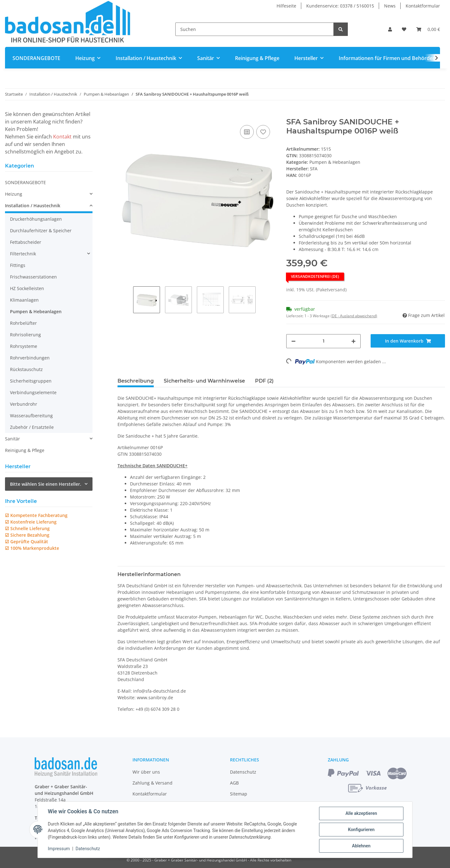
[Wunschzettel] (404, 29)
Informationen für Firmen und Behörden (387, 58)
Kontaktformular (423, 6)
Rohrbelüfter (23, 323)
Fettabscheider (26, 242)
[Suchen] (255, 29)
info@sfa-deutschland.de (160, 691)
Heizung (14, 194)
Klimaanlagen (24, 300)
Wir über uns (146, 772)
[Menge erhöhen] (353, 341)
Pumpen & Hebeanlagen (335, 162)
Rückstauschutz (26, 369)
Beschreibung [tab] (136, 381)
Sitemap (239, 794)
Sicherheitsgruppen (31, 381)
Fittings (18, 265)
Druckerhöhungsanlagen (36, 219)
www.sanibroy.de (155, 697)
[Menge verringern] (293, 341)
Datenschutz (243, 772)
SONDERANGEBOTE (25, 182)
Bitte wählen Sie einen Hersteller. (46, 484)
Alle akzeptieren (361, 813)
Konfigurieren (361, 830)
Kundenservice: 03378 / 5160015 (340, 6)
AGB (234, 783)
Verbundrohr (24, 404)
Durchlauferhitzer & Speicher (41, 231)
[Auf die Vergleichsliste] (247, 132)
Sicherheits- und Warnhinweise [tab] (204, 381)
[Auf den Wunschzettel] (263, 132)
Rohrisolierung (25, 335)
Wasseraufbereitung (31, 416)
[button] (390, 29)
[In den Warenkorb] (122, 114)
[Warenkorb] (428, 29)
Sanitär (12, 439)
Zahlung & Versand (152, 783)
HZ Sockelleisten (27, 288)
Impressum (59, 849)
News (390, 6)
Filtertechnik (23, 254)
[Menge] (323, 341)
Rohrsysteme (24, 346)
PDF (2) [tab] (264, 381)
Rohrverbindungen (30, 358)
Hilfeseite (286, 6)
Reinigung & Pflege (25, 450)
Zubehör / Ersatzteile (32, 427)
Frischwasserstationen (33, 277)
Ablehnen (361, 846)
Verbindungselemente (33, 392)
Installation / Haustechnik (33, 206)
